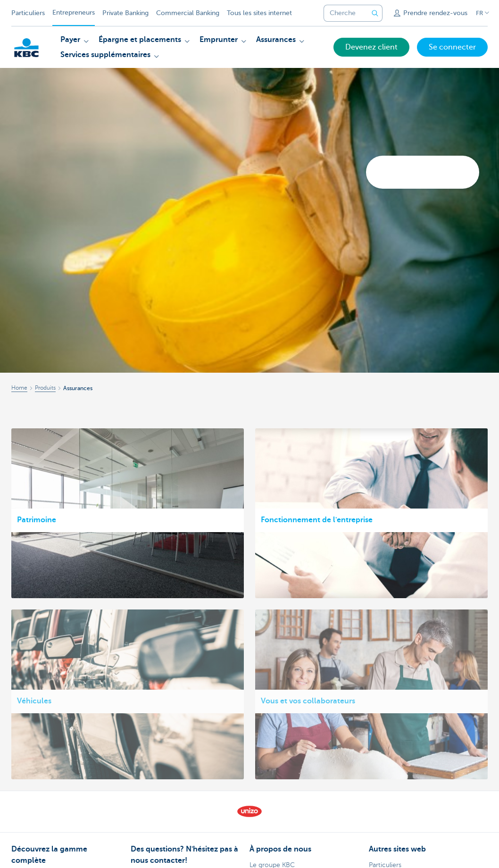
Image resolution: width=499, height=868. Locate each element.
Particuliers (28, 13)
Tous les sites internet (259, 13)
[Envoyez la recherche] (375, 13)
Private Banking (125, 13)
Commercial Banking (188, 13)
